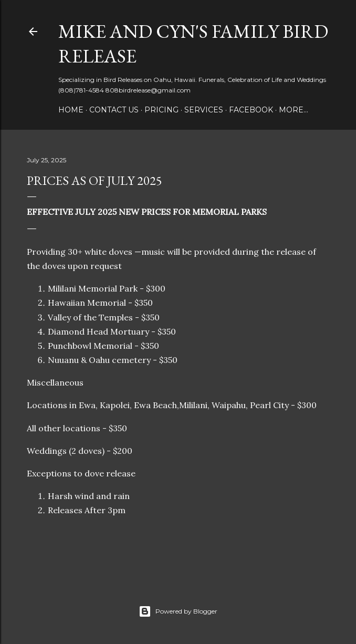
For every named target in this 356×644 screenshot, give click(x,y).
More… (294, 110)
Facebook (251, 110)
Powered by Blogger (178, 611)
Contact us (114, 110)
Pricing (161, 110)
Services (204, 110)
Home (71, 110)
